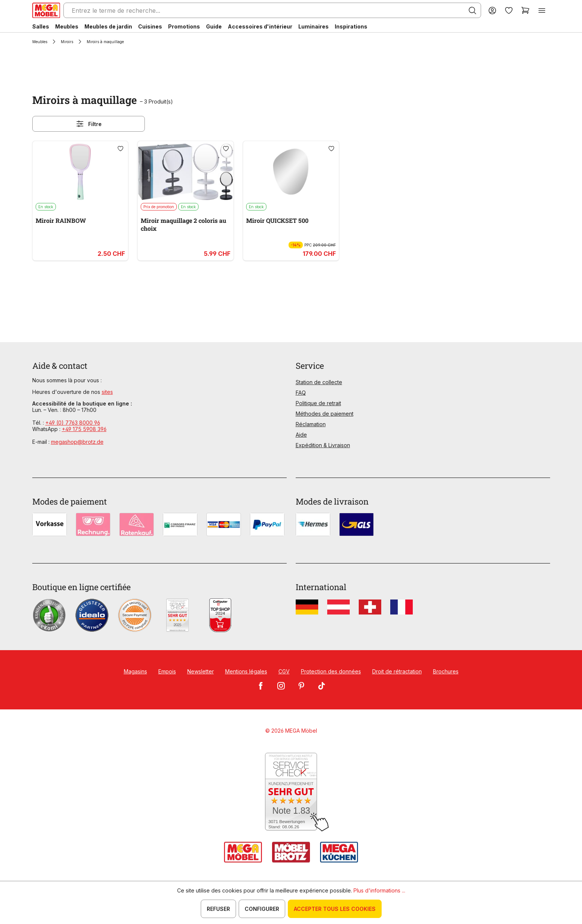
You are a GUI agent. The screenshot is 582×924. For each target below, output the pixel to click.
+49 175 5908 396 (84, 429)
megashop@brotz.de (77, 442)
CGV (284, 671)
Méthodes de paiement (325, 414)
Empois (167, 671)
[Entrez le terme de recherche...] (272, 10)
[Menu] (542, 10)
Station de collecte (319, 382)
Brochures (446, 671)
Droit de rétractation (397, 671)
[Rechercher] (472, 11)
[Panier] (525, 10)
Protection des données (331, 671)
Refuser (218, 909)
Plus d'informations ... (379, 890)
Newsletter (201, 671)
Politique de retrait (318, 403)
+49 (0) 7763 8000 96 (73, 423)
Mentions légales (246, 671)
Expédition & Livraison (323, 445)
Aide (301, 435)
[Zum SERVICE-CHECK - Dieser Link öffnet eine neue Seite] (291, 792)
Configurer (262, 909)
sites (107, 392)
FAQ (301, 393)
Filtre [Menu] (89, 124)
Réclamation (311, 424)
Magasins (135, 671)
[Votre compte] (492, 10)
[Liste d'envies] (509, 10)
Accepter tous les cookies (335, 909)
